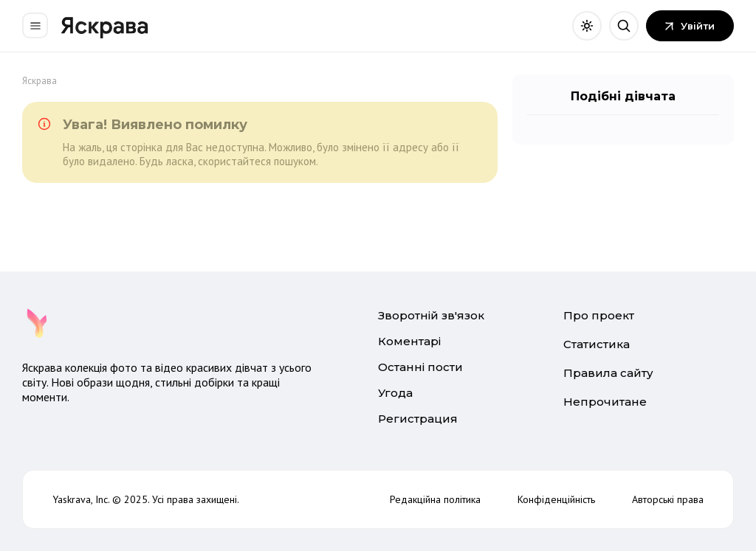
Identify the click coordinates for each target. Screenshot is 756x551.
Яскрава (39, 81)
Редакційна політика (435, 499)
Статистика (597, 344)
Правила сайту (608, 373)
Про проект (599, 315)
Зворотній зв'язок (431, 315)
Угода (395, 393)
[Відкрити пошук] (624, 26)
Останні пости (420, 367)
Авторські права (668, 499)
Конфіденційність (556, 499)
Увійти (690, 26)
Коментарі (409, 341)
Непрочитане (605, 402)
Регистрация (418, 419)
